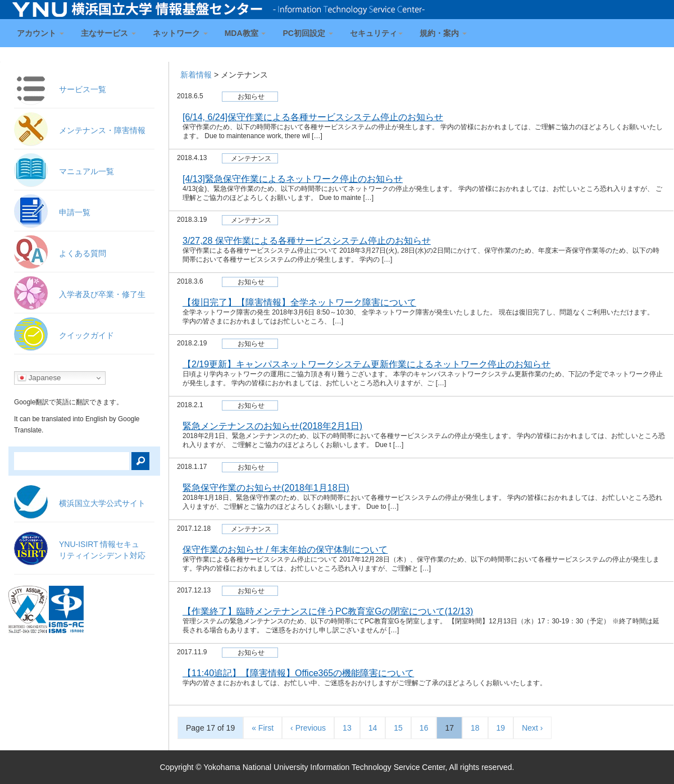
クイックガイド (86, 335)
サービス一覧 (83, 89)
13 (347, 728)
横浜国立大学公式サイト (102, 503)
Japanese (39, 378)
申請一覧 (75, 212)
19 (501, 728)
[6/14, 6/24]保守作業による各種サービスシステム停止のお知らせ (313, 117)
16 (424, 728)
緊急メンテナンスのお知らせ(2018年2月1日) (272, 426)
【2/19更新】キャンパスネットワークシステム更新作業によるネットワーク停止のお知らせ (366, 364)
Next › (532, 728)
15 (398, 728)
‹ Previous (308, 728)
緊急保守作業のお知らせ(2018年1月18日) (266, 488)
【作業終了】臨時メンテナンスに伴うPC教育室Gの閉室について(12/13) (328, 611)
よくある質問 (83, 253)
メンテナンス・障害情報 (102, 130)
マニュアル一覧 (86, 171)
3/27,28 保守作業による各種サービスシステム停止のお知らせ (307, 241)
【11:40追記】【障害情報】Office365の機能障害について (298, 673)
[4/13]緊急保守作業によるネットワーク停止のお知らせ (293, 179)
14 (373, 728)
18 (475, 728)
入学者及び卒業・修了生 (102, 294)
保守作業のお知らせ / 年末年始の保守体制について (285, 550)
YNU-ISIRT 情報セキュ (102, 550)
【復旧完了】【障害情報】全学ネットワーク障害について (299, 302)
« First (263, 728)
